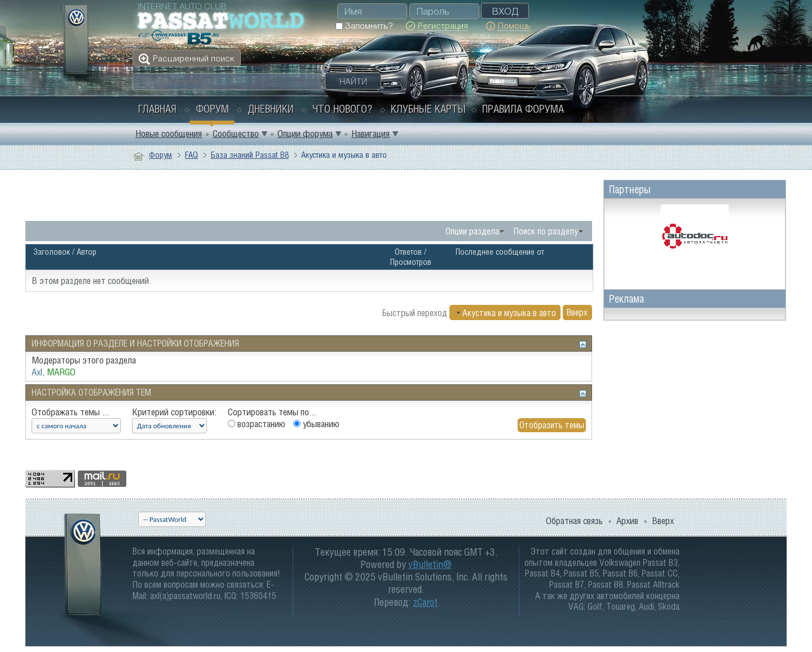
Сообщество (236, 134)
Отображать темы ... (70, 412)
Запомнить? (364, 26)
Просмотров (411, 262)
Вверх (577, 313)
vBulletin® (430, 564)
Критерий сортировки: (174, 412)
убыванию (316, 424)
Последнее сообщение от (500, 252)
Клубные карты (428, 109)
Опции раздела (472, 231)
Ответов (408, 252)
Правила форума (523, 109)
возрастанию (257, 424)
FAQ (191, 155)
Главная (157, 109)
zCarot (425, 602)
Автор (87, 252)
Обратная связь (574, 521)
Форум (212, 109)
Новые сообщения (169, 134)
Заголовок (52, 252)
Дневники (271, 109)
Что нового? (342, 109)
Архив (627, 521)
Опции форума (305, 134)
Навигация (370, 134)
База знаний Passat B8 (250, 155)
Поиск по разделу (546, 231)
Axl (37, 372)
